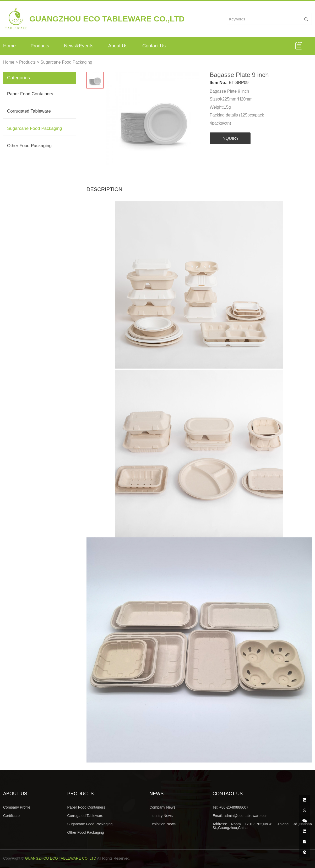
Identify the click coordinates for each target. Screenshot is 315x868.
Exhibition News (162, 824)
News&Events (79, 46)
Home (9, 46)
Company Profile (17, 807)
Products (40, 46)
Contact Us (154, 46)
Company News (162, 807)
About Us (118, 46)
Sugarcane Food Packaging (66, 62)
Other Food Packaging (29, 146)
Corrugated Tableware (29, 111)
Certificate (11, 816)
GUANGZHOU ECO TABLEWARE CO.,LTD (61, 858)
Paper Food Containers (30, 94)
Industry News (161, 816)
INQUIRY (230, 138)
